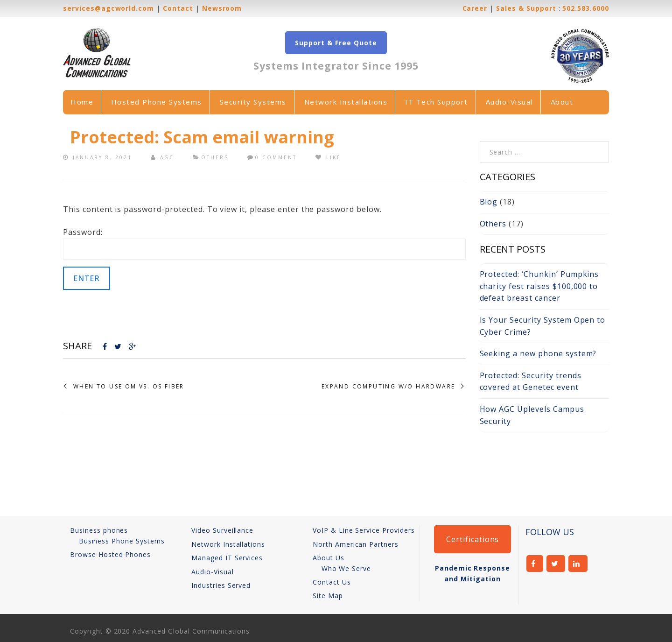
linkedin (578, 564)
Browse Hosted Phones (110, 554)
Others (215, 157)
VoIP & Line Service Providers (364, 530)
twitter (556, 564)
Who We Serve (346, 568)
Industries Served (221, 585)
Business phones (99, 530)
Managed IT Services (227, 558)
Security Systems (253, 102)
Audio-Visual (509, 102)
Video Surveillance (222, 530)
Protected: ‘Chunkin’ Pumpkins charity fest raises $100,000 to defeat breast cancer (539, 286)
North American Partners (356, 544)
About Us (329, 558)
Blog (489, 202)
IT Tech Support (437, 102)
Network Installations (346, 102)
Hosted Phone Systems (157, 102)
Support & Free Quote (336, 43)
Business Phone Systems (122, 541)
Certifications (472, 539)
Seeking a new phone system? (538, 353)
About (562, 102)
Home (82, 102)
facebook (535, 564)
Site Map (328, 596)
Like (328, 157)
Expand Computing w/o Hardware (388, 387)
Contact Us (332, 582)
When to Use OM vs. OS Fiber (129, 387)
